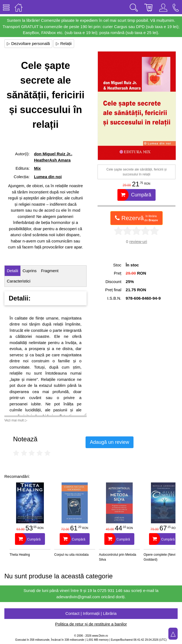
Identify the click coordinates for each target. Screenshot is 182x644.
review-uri (138, 242)
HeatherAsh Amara (52, 160)
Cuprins (30, 271)
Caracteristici (19, 281)
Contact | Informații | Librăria (91, 613)
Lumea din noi (48, 177)
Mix (37, 168)
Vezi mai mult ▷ (16, 420)
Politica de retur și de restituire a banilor (91, 624)
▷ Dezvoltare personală (28, 43)
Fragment (50, 271)
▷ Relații (64, 43)
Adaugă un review (110, 442)
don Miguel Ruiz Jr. (53, 154)
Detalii (13, 271)
